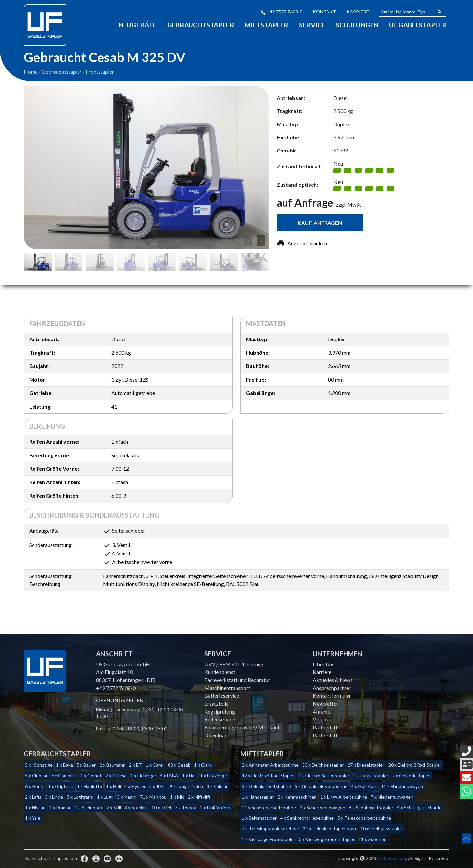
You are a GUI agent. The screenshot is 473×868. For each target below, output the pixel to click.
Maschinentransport (227, 688)
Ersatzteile (216, 704)
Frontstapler (100, 72)
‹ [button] (248, 241)
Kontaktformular (332, 696)
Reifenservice (220, 719)
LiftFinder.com (392, 858)
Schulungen (357, 25)
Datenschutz (37, 858)
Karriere (358, 12)
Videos (321, 719)
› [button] (261, 241)
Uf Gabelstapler (418, 25)
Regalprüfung (220, 711)
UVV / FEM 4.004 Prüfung (234, 664)
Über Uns (324, 664)
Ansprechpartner (332, 688)
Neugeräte (136, 25)
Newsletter (326, 704)
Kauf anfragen (320, 223)
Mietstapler (265, 25)
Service (311, 25)
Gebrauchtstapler (199, 25)
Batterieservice (222, 696)
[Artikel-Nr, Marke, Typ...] (406, 12)
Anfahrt (321, 711)
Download (216, 735)
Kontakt (324, 12)
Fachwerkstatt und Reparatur (237, 680)
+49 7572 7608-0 (282, 12)
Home (31, 72)
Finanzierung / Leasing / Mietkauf (242, 727)
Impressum (65, 858)
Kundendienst (220, 672)
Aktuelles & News (333, 680)
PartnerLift (325, 727)
